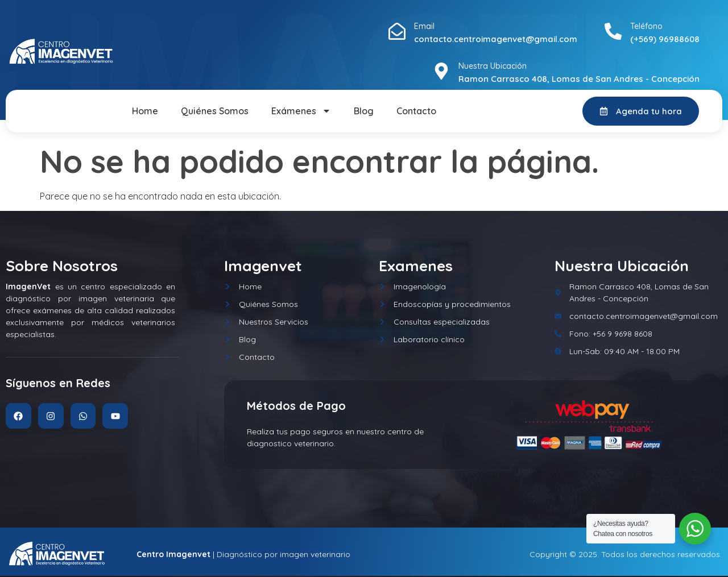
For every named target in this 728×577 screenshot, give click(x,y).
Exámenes (301, 111)
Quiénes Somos (215, 111)
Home (145, 111)
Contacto (416, 111)
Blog (364, 111)
